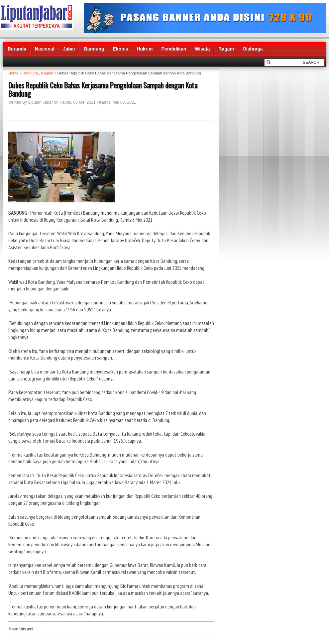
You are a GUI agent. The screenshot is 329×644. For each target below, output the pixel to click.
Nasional (45, 49)
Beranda (17, 49)
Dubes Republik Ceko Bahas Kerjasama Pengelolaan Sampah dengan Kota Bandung (103, 89)
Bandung (94, 49)
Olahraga (253, 49)
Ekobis (120, 49)
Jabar (69, 49)
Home (13, 73)
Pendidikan (174, 49)
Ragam (226, 49)
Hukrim (145, 49)
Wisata (202, 49)
